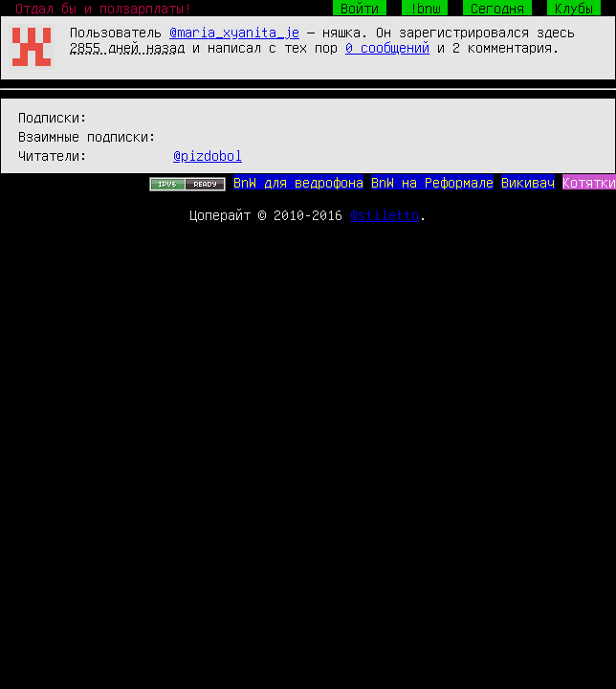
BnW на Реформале (432, 182)
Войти (360, 8)
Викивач (528, 182)
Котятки (589, 182)
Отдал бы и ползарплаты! (103, 8)
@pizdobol (208, 155)
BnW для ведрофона (298, 182)
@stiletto (385, 214)
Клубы (574, 8)
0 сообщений (387, 47)
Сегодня (497, 8)
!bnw (425, 8)
